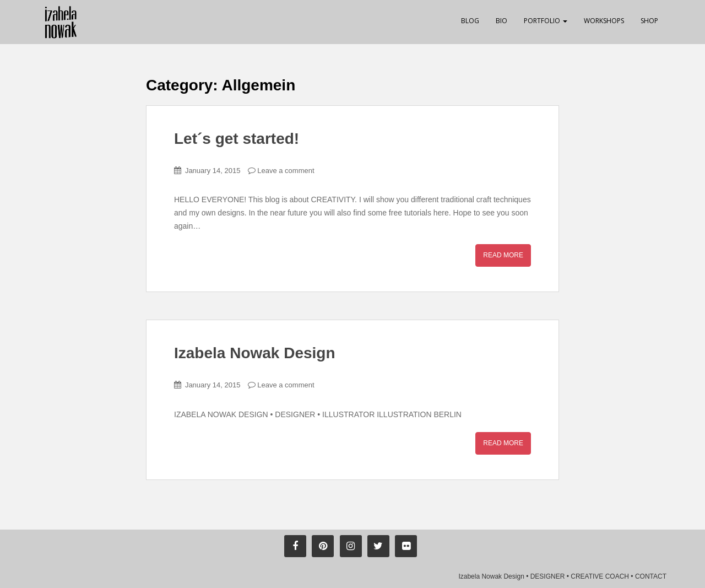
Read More (503, 255)
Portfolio (546, 21)
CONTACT (651, 576)
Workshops (604, 21)
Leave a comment (286, 171)
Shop (649, 21)
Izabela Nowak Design (255, 353)
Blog (470, 21)
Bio (501, 21)
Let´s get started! (237, 139)
